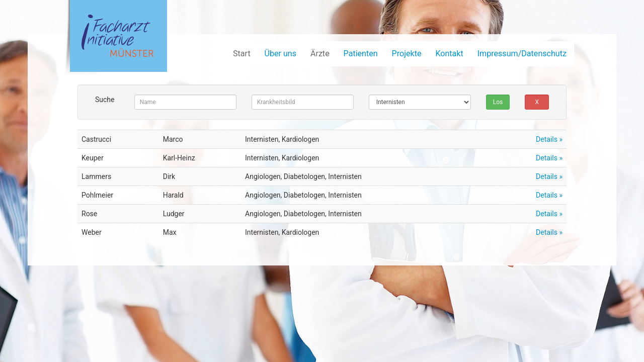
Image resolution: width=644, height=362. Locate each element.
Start (242, 54)
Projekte (407, 54)
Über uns (281, 54)
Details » (549, 139)
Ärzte (320, 54)
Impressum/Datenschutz (522, 54)
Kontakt (449, 54)
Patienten (361, 54)
